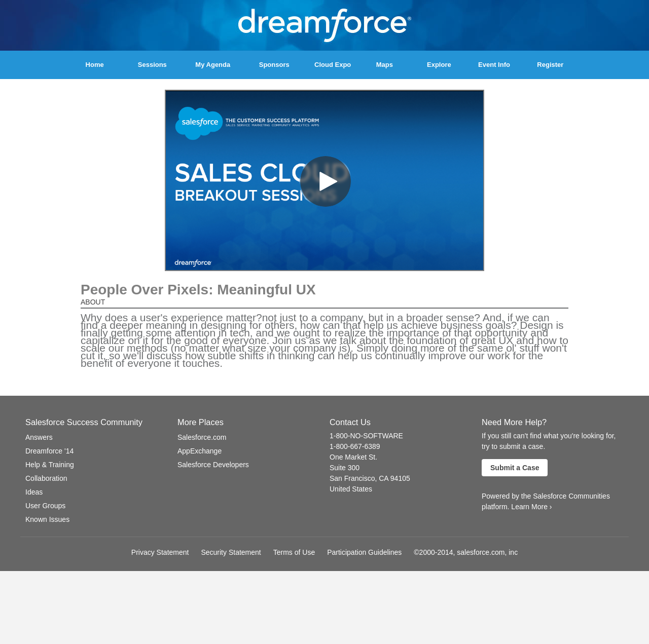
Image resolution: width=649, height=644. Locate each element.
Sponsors (274, 65)
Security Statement (231, 552)
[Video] (324, 180)
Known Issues (47, 519)
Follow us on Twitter (194, 483)
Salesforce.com (202, 437)
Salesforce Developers (213, 465)
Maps (385, 65)
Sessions (152, 65)
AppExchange (200, 451)
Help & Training (50, 465)
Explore (439, 65)
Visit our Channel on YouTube (210, 483)
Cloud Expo (333, 65)
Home (95, 65)
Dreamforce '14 (49, 451)
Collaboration (46, 478)
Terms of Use (294, 552)
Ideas (34, 492)
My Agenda (213, 65)
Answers (39, 437)
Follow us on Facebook (182, 483)
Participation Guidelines (364, 552)
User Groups (45, 506)
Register (550, 65)
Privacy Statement (160, 552)
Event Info (494, 65)
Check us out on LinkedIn (243, 483)
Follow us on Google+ (227, 483)
